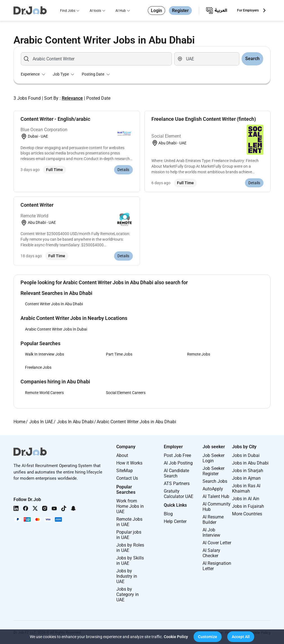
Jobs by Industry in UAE (127, 576)
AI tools (95, 11)
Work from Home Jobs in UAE (130, 506)
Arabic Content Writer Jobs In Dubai (56, 329)
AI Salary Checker (211, 553)
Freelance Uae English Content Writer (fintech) (204, 119)
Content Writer (37, 205)
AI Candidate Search (176, 473)
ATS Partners (177, 483)
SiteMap (125, 471)
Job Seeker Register (213, 471)
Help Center (175, 521)
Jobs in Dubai (246, 455)
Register (180, 11)
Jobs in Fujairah (248, 506)
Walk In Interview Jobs (45, 354)
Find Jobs (68, 11)
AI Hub (121, 11)
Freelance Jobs (38, 367)
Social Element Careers (126, 393)
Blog (168, 514)
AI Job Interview (211, 533)
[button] (208, 637)
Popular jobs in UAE (129, 535)
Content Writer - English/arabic (55, 119)
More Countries (247, 514)
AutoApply (213, 489)
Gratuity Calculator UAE (179, 494)
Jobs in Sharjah (248, 471)
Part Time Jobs (119, 354)
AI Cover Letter (217, 543)
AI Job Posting (178, 463)
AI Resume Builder (213, 520)
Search (252, 59)
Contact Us (127, 478)
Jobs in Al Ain (246, 499)
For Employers (248, 10)
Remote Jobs (199, 354)
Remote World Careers (44, 393)
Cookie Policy (176, 637)
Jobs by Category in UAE (128, 594)
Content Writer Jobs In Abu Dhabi (54, 304)
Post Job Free (177, 455)
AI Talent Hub (216, 496)
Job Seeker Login (213, 458)
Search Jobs (215, 481)
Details (123, 170)
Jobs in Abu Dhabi (250, 463)
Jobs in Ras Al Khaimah (246, 488)
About (122, 455)
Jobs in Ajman (246, 478)
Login (156, 11)
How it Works (129, 463)
